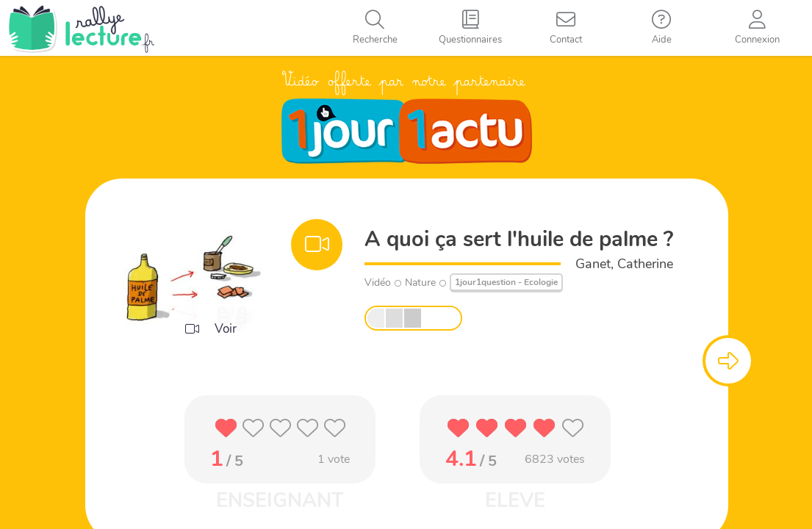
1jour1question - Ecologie (506, 282)
